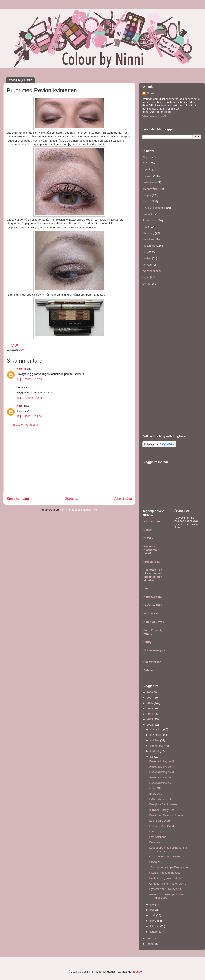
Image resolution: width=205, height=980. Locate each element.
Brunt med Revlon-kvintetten (167, 815)
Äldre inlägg (123, 499)
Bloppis (147, 157)
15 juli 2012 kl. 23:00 (29, 416)
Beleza (148, 530)
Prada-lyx (155, 862)
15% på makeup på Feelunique (168, 867)
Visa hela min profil (154, 116)
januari (155, 932)
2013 (150, 719)
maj (153, 910)
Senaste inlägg (18, 499)
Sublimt (149, 670)
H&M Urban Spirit (160, 799)
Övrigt (146, 284)
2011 (150, 938)
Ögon (22, 350)
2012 (150, 725)
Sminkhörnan (152, 662)
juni (153, 905)
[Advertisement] (69, 463)
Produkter (148, 214)
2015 (150, 709)
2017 (150, 698)
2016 (150, 703)
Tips (145, 252)
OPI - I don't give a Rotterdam (168, 856)
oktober (155, 740)
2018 (150, 692)
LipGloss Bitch (153, 605)
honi (146, 589)
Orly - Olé (155, 788)
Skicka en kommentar (26, 425)
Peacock (155, 842)
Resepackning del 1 (161, 783)
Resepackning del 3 (161, 772)
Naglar (146, 201)
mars (154, 921)
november (157, 735)
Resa (146, 227)
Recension (149, 220)
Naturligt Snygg (154, 622)
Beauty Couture (154, 521)
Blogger (138, 972)
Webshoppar (150, 271)
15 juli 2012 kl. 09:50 (29, 398)
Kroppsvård (149, 189)
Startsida (72, 499)
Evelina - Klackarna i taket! (151, 550)
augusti (155, 751)
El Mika (148, 538)
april (153, 915)
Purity (147, 642)
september (157, 746)
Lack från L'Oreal (160, 821)
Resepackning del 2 (161, 777)
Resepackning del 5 (161, 761)
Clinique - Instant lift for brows (168, 884)
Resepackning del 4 (161, 767)
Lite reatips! (156, 832)
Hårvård (147, 176)
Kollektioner (150, 182)
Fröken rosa (151, 562)
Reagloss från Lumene (163, 804)
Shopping (148, 233)
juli (152, 757)
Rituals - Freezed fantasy (165, 873)
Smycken (148, 239)
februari (155, 926)
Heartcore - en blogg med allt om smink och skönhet (153, 575)
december (157, 729)
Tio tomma (149, 246)
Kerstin (21, 369)
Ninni (20, 406)
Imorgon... (156, 794)
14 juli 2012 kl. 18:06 (29, 379)
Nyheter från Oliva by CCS (166, 889)
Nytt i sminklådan (153, 208)
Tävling (147, 258)
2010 (150, 944)
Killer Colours (153, 597)
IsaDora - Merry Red (162, 810)
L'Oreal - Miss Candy (162, 826)
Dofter (146, 163)
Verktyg (147, 265)
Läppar (147, 195)
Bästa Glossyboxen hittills (165, 878)
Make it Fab (151, 614)
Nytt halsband (158, 837)
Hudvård (148, 170)
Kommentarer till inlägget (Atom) (80, 510)
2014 (150, 714)
